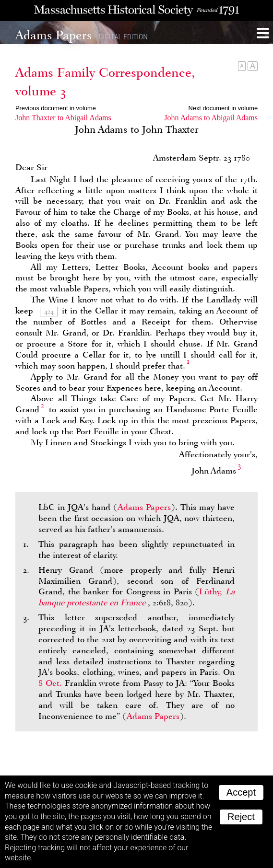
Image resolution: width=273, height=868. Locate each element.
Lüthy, (136, 597)
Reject (241, 817)
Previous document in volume (56, 108)
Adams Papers (144, 507)
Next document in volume (223, 108)
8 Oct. (50, 683)
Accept (241, 792)
